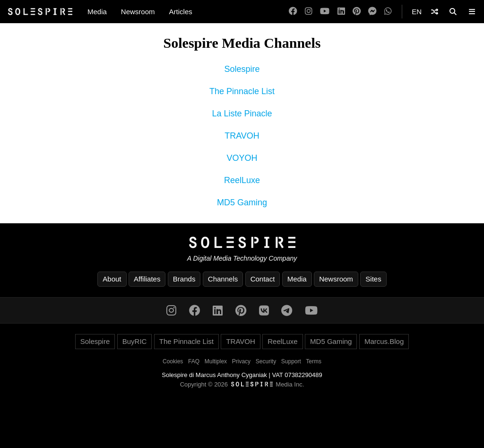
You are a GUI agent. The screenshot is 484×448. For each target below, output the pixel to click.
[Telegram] (287, 311)
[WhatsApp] (388, 12)
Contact (263, 279)
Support (291, 361)
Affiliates (147, 279)
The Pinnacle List (242, 91)
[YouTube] (325, 12)
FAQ (194, 361)
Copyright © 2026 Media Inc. (242, 384)
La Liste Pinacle (242, 114)
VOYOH (242, 158)
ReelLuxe (242, 180)
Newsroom (138, 12)
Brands (184, 279)
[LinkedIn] (341, 12)
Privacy (241, 361)
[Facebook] (293, 12)
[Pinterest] (357, 12)
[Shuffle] (435, 12)
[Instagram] (309, 12)
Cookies (173, 361)
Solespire (242, 69)
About (112, 279)
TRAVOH (242, 136)
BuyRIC (135, 341)
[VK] (264, 311)
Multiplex (216, 361)
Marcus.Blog (384, 341)
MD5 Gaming (242, 202)
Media (97, 12)
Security (266, 361)
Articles (181, 12)
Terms (314, 361)
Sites (373, 279)
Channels (223, 279)
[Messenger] (372, 12)
